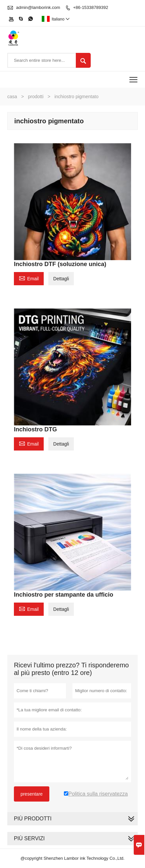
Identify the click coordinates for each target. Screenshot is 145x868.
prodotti (36, 97)
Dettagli (61, 279)
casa (12, 97)
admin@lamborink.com (38, 7)
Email (29, 278)
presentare (32, 794)
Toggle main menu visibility (134, 78)
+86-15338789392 (91, 7)
